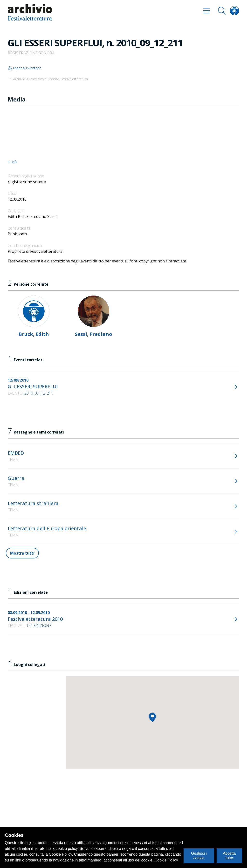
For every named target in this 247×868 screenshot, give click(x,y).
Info (13, 162)
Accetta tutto (229, 856)
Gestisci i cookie (199, 856)
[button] (152, 717)
